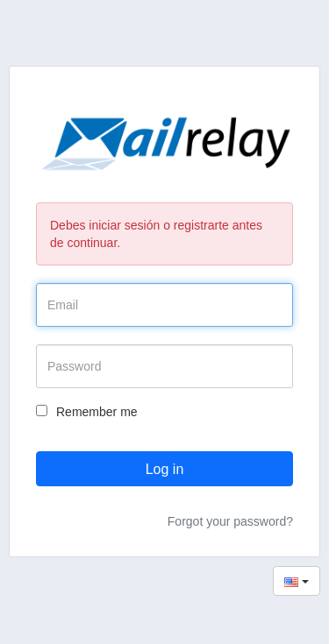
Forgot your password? (230, 521)
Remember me (87, 412)
